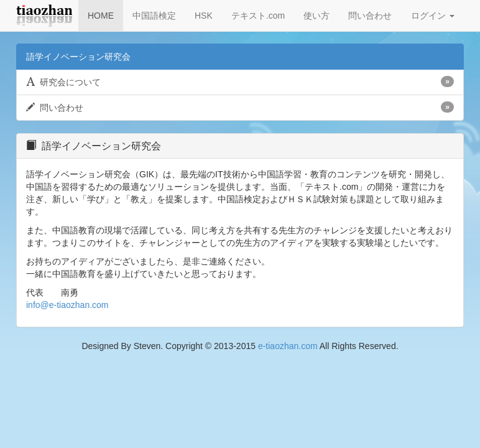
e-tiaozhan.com (288, 346)
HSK (204, 16)
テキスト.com (258, 16)
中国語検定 (154, 16)
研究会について (240, 82)
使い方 (316, 16)
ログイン (433, 16)
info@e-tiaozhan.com (67, 305)
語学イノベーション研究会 (78, 57)
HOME (101, 16)
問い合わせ (370, 16)
